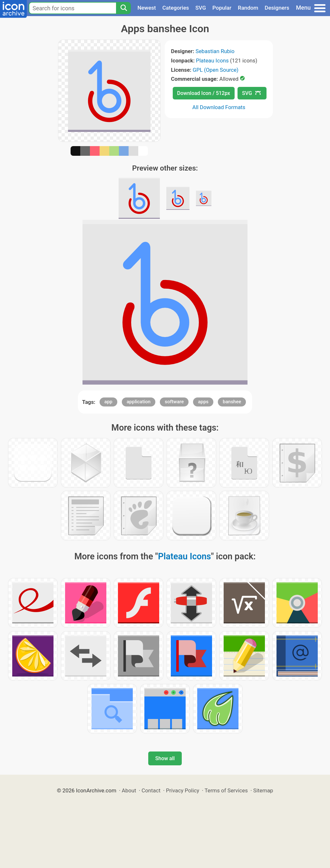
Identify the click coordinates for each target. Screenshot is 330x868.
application (139, 402)
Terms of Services (226, 790)
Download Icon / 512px (204, 93)
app (108, 402)
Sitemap (263, 790)
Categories (176, 8)
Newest (146, 8)
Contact (151, 790)
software (174, 402)
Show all (165, 758)
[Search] (123, 8)
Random (248, 8)
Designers (277, 8)
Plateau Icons (212, 61)
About (129, 790)
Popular (222, 8)
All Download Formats (219, 107)
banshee (232, 402)
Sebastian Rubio (215, 51)
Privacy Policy (183, 790)
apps (203, 402)
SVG (201, 8)
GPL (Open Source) (216, 70)
